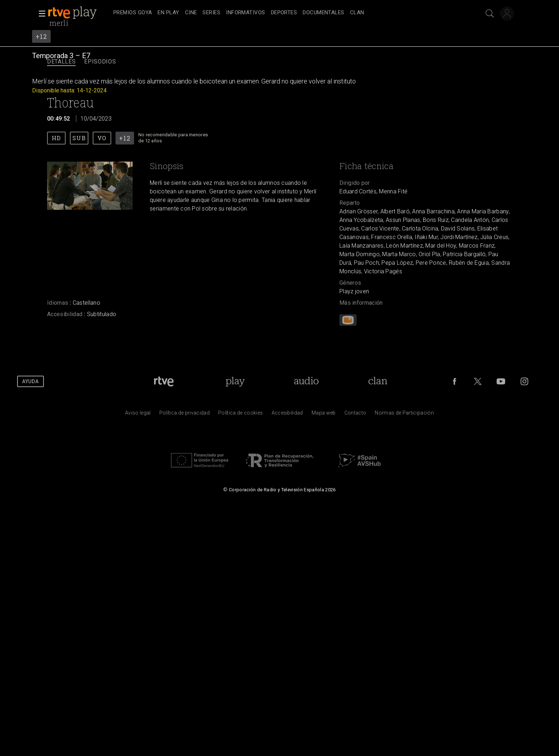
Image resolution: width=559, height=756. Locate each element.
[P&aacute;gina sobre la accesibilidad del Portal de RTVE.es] (287, 415)
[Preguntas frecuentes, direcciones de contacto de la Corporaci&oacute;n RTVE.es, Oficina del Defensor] (355, 415)
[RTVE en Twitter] (478, 381)
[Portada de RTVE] (164, 381)
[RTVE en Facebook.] (455, 381)
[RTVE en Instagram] (524, 381)
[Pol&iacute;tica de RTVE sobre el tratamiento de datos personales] (184, 415)
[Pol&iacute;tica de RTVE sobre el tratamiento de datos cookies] (240, 415)
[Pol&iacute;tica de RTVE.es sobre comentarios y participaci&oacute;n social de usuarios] (404, 415)
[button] (40, 14)
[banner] (79, 13)
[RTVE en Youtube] (501, 381)
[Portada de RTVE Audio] (306, 381)
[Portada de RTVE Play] (235, 381)
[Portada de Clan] (378, 381)
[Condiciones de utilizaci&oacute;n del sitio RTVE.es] (138, 415)
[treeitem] (133, 13)
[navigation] (287, 13)
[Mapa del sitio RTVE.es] (324, 415)
